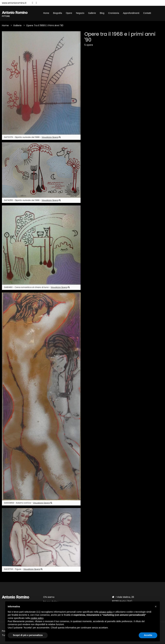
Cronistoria (114, 13)
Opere (69, 13)
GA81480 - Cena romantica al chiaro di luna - (37, 287)
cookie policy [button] (37, 618)
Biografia (57, 13)
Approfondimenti (131, 13)
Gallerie (92, 13)
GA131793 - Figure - (23, 569)
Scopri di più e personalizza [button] (28, 635)
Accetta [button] (148, 635)
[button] (156, 607)
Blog (102, 13)
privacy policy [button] (106, 612)
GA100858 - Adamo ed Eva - (28, 503)
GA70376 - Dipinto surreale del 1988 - (32, 137)
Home (46, 13)
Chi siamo (49, 597)
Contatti (147, 13)
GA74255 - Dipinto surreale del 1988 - (32, 201)
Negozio (80, 13)
